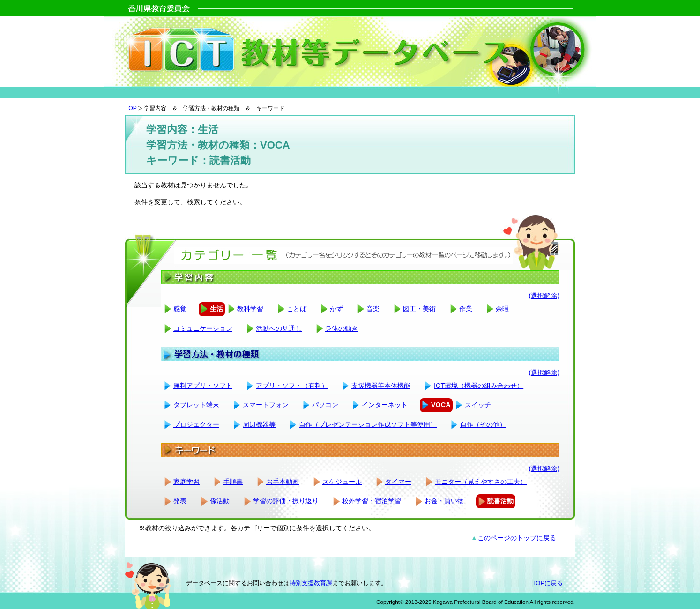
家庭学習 (186, 482)
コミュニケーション (203, 328)
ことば (297, 309)
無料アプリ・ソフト (203, 386)
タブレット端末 (196, 405)
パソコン (325, 405)
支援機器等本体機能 (381, 386)
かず (336, 309)
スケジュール (342, 482)
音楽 (373, 309)
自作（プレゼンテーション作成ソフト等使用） (368, 424)
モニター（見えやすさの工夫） (481, 482)
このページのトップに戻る (517, 538)
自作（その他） (483, 424)
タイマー (398, 482)
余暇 (502, 309)
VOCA (441, 405)
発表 (180, 501)
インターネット (385, 405)
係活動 (220, 501)
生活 (216, 309)
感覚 (180, 309)
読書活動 (500, 501)
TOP (131, 108)
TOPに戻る (547, 583)
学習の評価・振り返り (286, 501)
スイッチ (478, 405)
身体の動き (342, 328)
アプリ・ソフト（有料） (292, 386)
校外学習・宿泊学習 (372, 501)
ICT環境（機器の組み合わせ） (479, 386)
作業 (466, 309)
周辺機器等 (259, 424)
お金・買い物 (444, 501)
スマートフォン (266, 405)
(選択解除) (544, 296)
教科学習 (250, 309)
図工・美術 (419, 309)
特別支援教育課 (311, 583)
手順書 (233, 482)
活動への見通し (279, 328)
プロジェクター (196, 424)
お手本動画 (283, 482)
